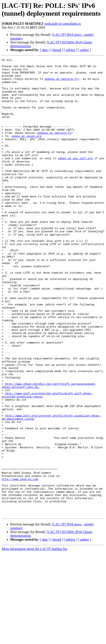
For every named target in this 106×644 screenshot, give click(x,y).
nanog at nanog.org (26, 152)
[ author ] (85, 50)
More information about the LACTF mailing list (34, 640)
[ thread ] (57, 50)
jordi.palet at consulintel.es (63, 24)
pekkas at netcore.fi (61, 83)
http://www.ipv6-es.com (20, 564)
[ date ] (45, 50)
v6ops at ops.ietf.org (75, 179)
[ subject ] (71, 50)
